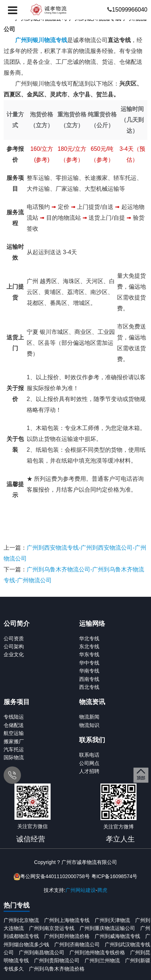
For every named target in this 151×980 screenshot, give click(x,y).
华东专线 (89, 654)
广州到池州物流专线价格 (97, 952)
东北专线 (89, 646)
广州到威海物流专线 (117, 936)
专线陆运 (14, 717)
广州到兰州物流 (102, 960)
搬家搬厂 (14, 741)
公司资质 (14, 638)
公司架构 (14, 646)
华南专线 (89, 671)
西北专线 (89, 687)
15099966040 (130, 10)
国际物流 (14, 757)
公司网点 (89, 763)
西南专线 (89, 679)
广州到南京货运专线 (52, 928)
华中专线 (89, 663)
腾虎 (102, 890)
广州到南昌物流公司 (42, 952)
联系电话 (89, 755)
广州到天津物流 (112, 920)
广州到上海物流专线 (67, 920)
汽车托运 (14, 749)
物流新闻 (89, 717)
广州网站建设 (81, 890)
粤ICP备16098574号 (115, 876)
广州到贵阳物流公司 (57, 960)
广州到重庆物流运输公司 (107, 928)
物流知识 (89, 725)
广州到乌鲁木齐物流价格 (57, 969)
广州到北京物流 (21, 920)
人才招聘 (89, 771)
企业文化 (14, 654)
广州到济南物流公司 (77, 944)
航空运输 (14, 733)
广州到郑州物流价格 (67, 936)
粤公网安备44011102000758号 (55, 876)
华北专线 (89, 638)
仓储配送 (14, 725)
